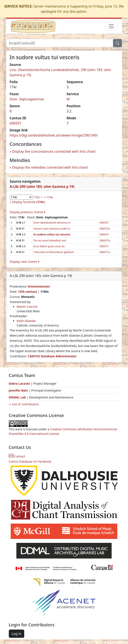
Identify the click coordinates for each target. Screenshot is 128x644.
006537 (104, 223)
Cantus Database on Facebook (30, 461)
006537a (105, 229)
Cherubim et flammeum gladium (54, 252)
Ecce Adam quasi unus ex (49, 246)
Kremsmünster (39, 286)
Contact (17, 456)
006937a (105, 240)
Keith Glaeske (26, 321)
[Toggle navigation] (111, 26)
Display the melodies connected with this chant (50, 167)
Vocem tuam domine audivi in (52, 229)
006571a (105, 252)
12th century (28, 292)
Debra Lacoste (19, 383)
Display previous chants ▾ (28, 212)
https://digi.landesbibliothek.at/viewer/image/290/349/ (54, 135)
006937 (16, 123)
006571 (104, 246)
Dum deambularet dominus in (52, 223)
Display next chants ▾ (25, 262)
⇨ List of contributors (24, 404)
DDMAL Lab (17, 397)
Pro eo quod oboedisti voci (50, 240)
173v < (38, 197)
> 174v (48, 197)
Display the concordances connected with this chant (54, 151)
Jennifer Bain (19, 390)
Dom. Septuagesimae (27, 99)
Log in (17, 634)
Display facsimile (28, 202)
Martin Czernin (27, 307)
